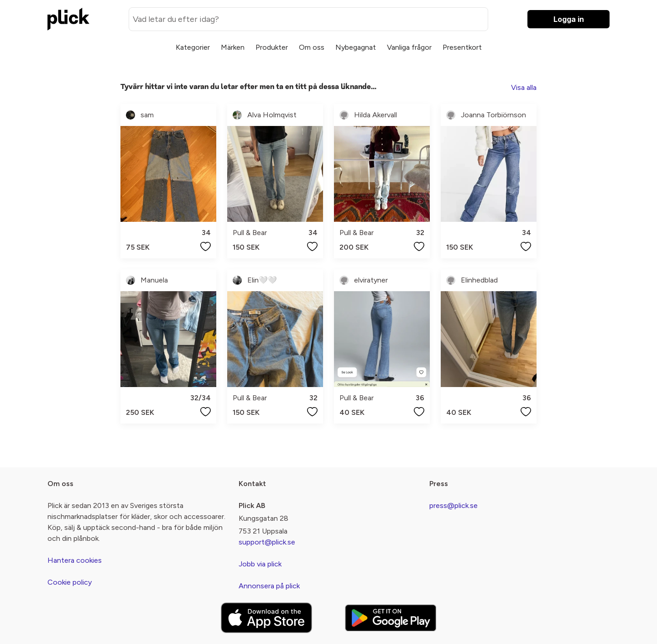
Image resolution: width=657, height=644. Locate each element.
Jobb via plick (260, 564)
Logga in (569, 19)
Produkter (272, 47)
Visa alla (524, 87)
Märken (233, 47)
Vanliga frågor (409, 47)
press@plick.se (454, 505)
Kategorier (193, 47)
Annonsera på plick (269, 586)
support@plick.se (267, 542)
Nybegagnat (356, 47)
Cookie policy (70, 582)
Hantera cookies (75, 560)
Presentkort (462, 47)
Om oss (312, 47)
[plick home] (68, 19)
